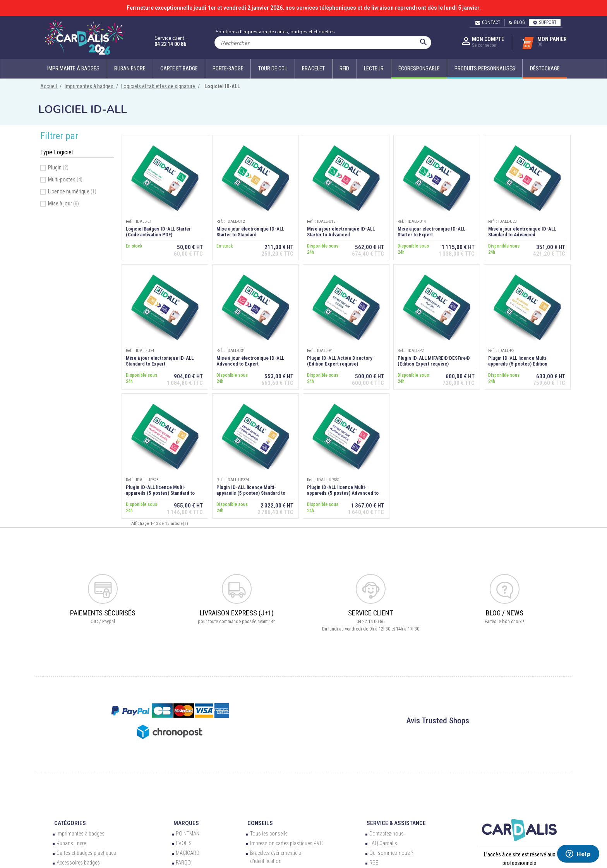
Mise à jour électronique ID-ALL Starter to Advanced (341, 232)
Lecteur (374, 68)
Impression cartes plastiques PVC (286, 843)
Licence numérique (72, 191)
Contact (488, 22)
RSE (374, 863)
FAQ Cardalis (383, 843)
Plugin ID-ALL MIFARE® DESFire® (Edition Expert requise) (434, 361)
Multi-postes (65, 179)
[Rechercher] (323, 43)
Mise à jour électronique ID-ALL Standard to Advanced (522, 232)
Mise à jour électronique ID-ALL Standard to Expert (160, 361)
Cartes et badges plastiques (86, 853)
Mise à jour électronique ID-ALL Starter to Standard (250, 232)
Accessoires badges (78, 863)
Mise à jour (63, 203)
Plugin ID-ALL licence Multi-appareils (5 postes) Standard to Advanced (160, 493)
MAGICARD (188, 853)
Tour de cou (273, 68)
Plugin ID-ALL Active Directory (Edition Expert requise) (340, 361)
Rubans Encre (71, 843)
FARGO (183, 863)
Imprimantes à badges (81, 834)
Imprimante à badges (73, 68)
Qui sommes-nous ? (391, 853)
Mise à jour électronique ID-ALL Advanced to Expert (250, 361)
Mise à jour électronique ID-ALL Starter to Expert (431, 232)
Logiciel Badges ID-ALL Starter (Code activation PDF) (158, 232)
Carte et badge (179, 68)
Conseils (260, 823)
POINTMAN (188, 834)
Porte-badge (228, 68)
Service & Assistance (396, 823)
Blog (517, 22)
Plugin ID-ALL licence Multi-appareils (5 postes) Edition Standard (518, 364)
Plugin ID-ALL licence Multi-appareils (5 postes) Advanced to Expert (343, 493)
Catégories (70, 823)
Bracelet (313, 68)
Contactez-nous (387, 834)
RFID (344, 68)
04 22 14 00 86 (170, 44)
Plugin (58, 167)
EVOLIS (184, 843)
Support (545, 22)
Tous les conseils (269, 834)
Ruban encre (130, 68)
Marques (186, 823)
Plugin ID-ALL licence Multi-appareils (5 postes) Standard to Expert (251, 493)
